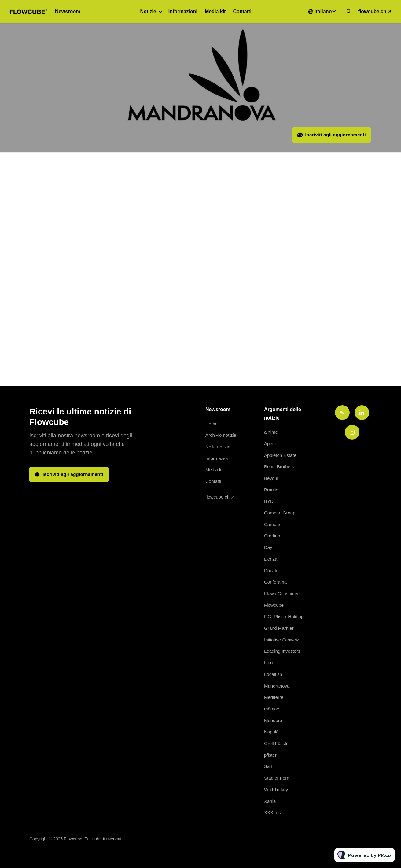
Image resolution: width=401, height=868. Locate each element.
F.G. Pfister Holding (284, 616)
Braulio (271, 490)
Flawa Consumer (281, 594)
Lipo (268, 663)
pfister (270, 755)
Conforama (275, 582)
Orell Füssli (276, 743)
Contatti (242, 11)
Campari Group (280, 513)
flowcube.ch (372, 11)
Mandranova (277, 686)
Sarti (269, 766)
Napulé (271, 732)
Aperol (271, 444)
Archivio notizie (221, 435)
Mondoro (273, 720)
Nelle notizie (218, 447)
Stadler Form (277, 778)
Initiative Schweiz (282, 640)
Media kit (215, 11)
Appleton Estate (280, 455)
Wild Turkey (276, 790)
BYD (269, 501)
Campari (273, 524)
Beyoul (271, 478)
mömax (272, 709)
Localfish (273, 674)
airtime (271, 432)
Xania (270, 801)
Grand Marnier (279, 628)
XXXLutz (273, 812)
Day (268, 547)
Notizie (148, 11)
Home (212, 424)
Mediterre (274, 697)
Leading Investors (282, 651)
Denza (271, 559)
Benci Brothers (279, 467)
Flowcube (274, 605)
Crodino (272, 536)
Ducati (271, 571)
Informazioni (183, 11)
